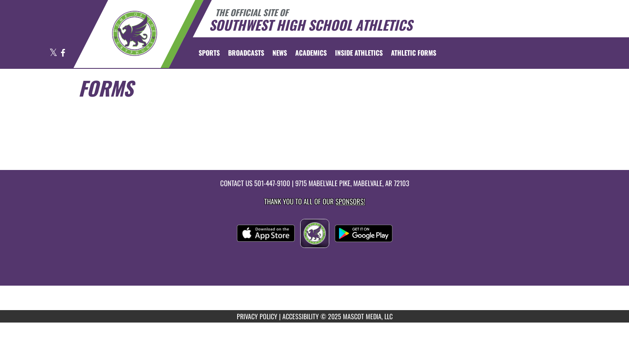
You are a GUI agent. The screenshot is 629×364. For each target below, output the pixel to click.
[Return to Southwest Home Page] (135, 33)
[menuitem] (246, 53)
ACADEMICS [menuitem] (311, 53)
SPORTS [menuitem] (209, 53)
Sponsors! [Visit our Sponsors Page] (350, 201)
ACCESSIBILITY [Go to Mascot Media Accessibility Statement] (301, 316)
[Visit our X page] (54, 53)
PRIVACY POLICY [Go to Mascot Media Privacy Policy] (257, 316)
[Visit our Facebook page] (63, 53)
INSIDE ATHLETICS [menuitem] (359, 53)
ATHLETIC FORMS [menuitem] (414, 53)
